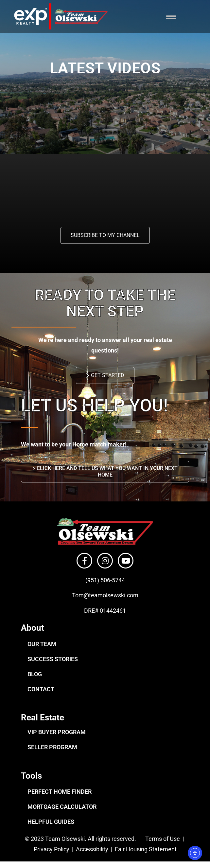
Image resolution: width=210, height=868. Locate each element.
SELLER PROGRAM (52, 747)
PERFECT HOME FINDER (60, 792)
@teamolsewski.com (111, 595)
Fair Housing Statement (146, 849)
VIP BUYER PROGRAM (57, 732)
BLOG (35, 674)
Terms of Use (162, 839)
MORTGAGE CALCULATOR (62, 807)
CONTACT (41, 689)
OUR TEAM (42, 644)
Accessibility (93, 849)
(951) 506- (99, 580)
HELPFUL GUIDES (51, 822)
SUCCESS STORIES (53, 659)
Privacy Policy (52, 849)
